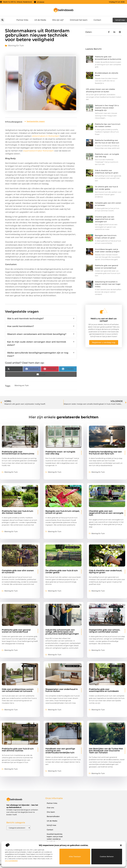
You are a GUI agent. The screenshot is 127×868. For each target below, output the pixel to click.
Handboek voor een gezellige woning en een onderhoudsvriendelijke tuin (60, 751)
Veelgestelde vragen (36, 121)
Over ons (50, 808)
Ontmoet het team (79, 20)
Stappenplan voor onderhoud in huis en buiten (62, 690)
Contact (97, 20)
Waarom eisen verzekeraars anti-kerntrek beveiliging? (41, 334)
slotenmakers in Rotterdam (46, 136)
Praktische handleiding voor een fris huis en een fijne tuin (105, 453)
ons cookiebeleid (11, 861)
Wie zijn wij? (58, 20)
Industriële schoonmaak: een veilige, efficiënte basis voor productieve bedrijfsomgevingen (62, 632)
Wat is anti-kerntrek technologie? (41, 319)
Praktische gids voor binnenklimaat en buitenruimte (18, 453)
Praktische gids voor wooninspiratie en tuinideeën (104, 690)
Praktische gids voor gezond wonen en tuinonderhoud (16, 631)
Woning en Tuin (16, 46)
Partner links (22, 20)
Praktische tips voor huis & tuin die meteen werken (18, 512)
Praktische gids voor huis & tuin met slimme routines (18, 750)
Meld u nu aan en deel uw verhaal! (104, 320)
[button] (121, 845)
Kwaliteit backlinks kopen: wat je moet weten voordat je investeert (55, 838)
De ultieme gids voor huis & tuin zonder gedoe (62, 571)
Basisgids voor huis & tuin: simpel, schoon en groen (63, 512)
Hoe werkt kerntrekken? (41, 326)
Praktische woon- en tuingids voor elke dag (60, 453)
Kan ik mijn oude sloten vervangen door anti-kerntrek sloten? (41, 343)
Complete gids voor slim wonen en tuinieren (18, 571)
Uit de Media (40, 20)
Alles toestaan (75, 856)
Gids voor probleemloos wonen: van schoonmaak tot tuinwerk (18, 690)
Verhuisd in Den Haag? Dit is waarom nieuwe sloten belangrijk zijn (107, 108)
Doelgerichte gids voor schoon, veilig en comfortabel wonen (105, 631)
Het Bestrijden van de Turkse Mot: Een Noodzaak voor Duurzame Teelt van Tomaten (106, 751)
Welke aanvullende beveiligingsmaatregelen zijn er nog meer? (41, 354)
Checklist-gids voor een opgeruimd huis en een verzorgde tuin (105, 219)
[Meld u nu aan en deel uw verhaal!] (104, 311)
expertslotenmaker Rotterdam (38, 151)
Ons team (51, 812)
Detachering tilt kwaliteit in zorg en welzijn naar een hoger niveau (108, 284)
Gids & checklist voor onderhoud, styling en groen (105, 571)
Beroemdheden (53, 816)
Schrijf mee (51, 825)
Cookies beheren (107, 856)
